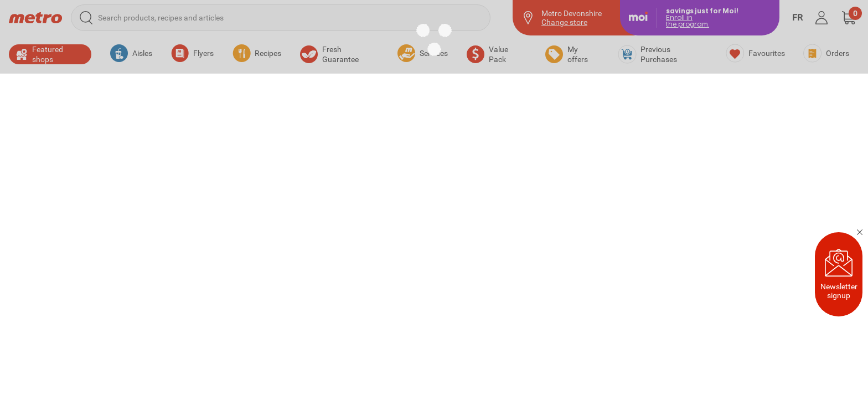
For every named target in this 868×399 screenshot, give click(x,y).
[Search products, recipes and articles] (281, 18)
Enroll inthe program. (688, 21)
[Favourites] (756, 53)
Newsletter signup (839, 274)
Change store (564, 22)
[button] (849, 18)
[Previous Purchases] (663, 54)
